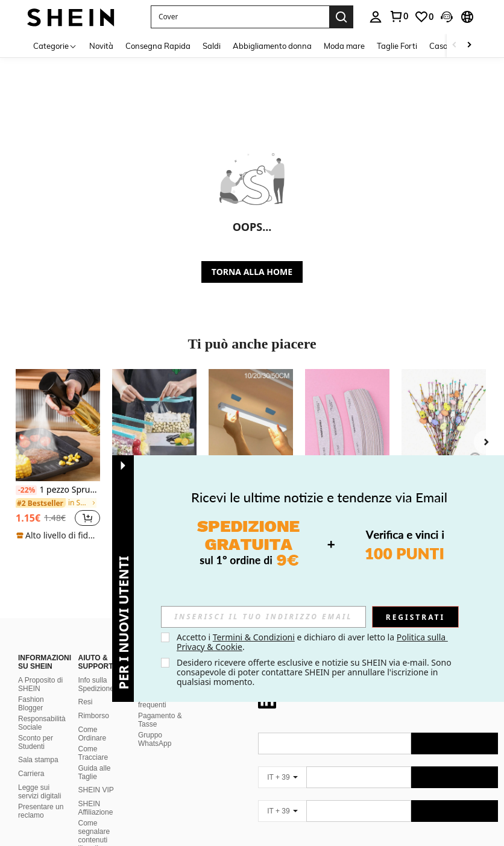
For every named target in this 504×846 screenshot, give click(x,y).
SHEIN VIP (96, 790)
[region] (43, 518)
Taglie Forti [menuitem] (397, 46)
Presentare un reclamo (41, 811)
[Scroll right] (469, 46)
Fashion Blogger (31, 704)
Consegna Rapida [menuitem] (158, 46)
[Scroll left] (455, 46)
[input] (263, 617)
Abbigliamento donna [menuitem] (272, 46)
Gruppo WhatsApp (155, 739)
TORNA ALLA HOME (252, 272)
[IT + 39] (282, 777)
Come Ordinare (93, 734)
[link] (424, 17)
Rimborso (94, 716)
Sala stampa (38, 760)
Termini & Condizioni (254, 637)
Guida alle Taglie (95, 772)
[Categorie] (55, 46)
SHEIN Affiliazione (96, 808)
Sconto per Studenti (36, 742)
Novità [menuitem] (101, 46)
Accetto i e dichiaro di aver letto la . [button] (312, 642)
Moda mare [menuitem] (344, 46)
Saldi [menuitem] (212, 46)
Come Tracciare (93, 753)
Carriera (31, 774)
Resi (86, 702)
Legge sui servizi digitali (39, 792)
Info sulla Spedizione (96, 684)
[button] (240, 17)
